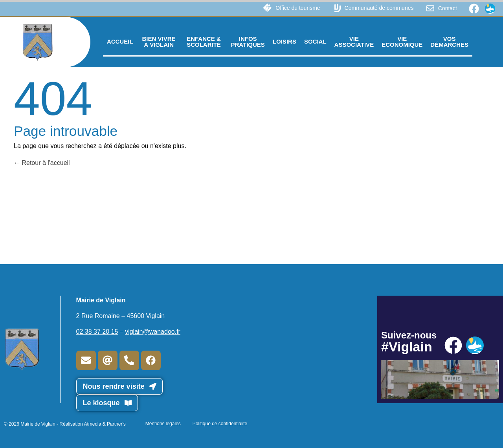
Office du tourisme (298, 8)
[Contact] (430, 8)
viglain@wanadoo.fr (153, 332)
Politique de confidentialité (220, 424)
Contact (448, 8)
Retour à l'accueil (42, 163)
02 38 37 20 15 (97, 332)
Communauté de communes (379, 8)
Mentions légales (163, 424)
